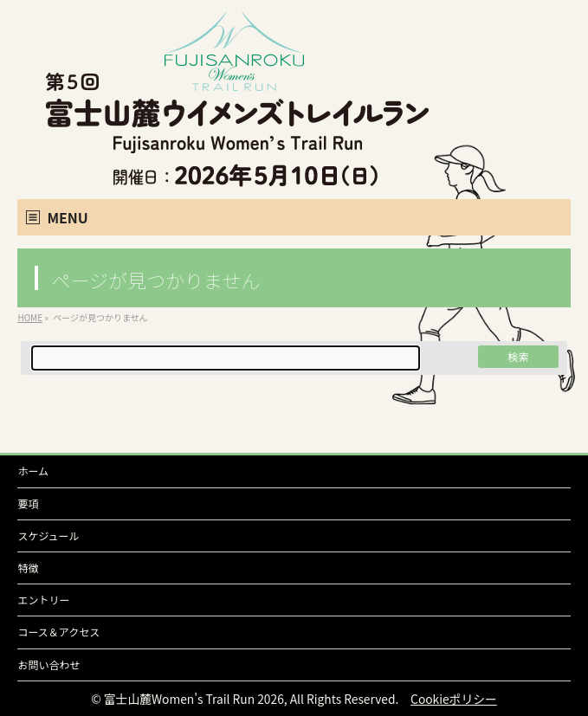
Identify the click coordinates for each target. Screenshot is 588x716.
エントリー (43, 600)
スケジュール (48, 535)
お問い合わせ (48, 664)
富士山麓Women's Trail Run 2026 (194, 699)
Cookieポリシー (454, 699)
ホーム (33, 471)
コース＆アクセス (58, 632)
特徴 (28, 568)
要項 (28, 503)
